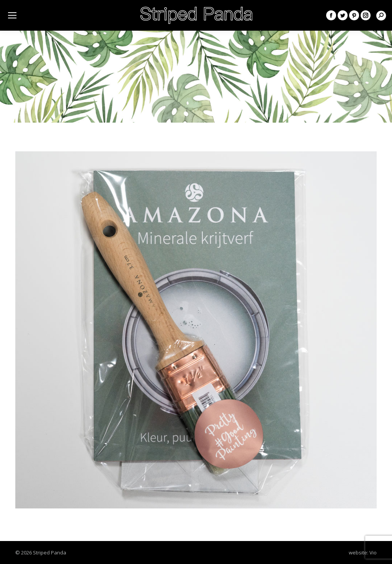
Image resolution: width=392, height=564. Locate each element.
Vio (373, 553)
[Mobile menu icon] (12, 15)
